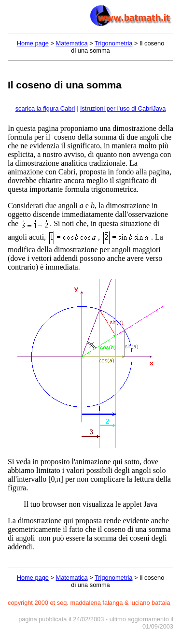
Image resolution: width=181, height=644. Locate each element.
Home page (33, 43)
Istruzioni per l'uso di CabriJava (123, 108)
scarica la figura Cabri (45, 108)
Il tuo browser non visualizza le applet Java (90, 504)
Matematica (71, 43)
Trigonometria (113, 43)
